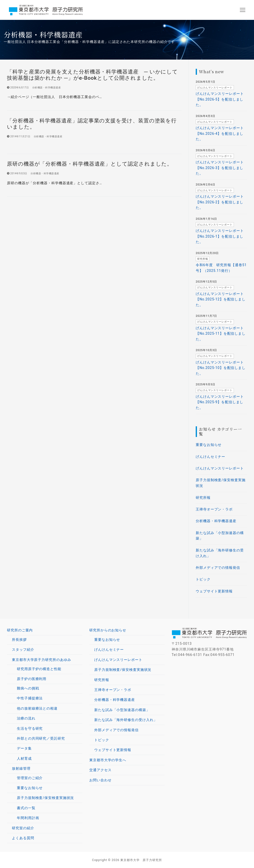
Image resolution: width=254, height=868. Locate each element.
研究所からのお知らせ (108, 630)
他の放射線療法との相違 (37, 708)
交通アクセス (100, 770)
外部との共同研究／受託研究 (41, 738)
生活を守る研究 (30, 728)
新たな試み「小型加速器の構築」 (220, 536)
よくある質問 (23, 838)
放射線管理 (22, 768)
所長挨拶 (19, 640)
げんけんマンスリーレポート (220, 468)
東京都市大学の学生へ (108, 760)
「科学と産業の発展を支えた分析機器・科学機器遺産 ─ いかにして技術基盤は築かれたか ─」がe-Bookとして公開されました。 (92, 75)
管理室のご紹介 (30, 778)
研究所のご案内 (20, 630)
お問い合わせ (100, 780)
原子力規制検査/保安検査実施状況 (221, 483)
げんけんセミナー (210, 457)
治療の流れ (26, 718)
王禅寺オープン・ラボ (214, 509)
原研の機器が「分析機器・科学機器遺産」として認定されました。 (90, 164)
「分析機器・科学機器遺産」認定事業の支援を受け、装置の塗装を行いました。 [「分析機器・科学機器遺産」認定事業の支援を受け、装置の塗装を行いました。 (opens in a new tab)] (92, 124)
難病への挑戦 (28, 688)
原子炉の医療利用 (32, 679)
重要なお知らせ (209, 445)
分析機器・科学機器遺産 (45, 88)
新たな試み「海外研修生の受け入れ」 (220, 553)
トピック (203, 579)
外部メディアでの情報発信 (218, 568)
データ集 (24, 748)
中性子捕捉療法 (30, 698)
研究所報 (203, 498)
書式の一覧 (26, 808)
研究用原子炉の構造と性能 (39, 669)
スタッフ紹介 (23, 650)
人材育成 (24, 759)
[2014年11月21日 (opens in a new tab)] (19, 136)
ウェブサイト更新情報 (214, 591)
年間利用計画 (28, 818)
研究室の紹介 (23, 828)
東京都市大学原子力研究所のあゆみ (42, 660)
